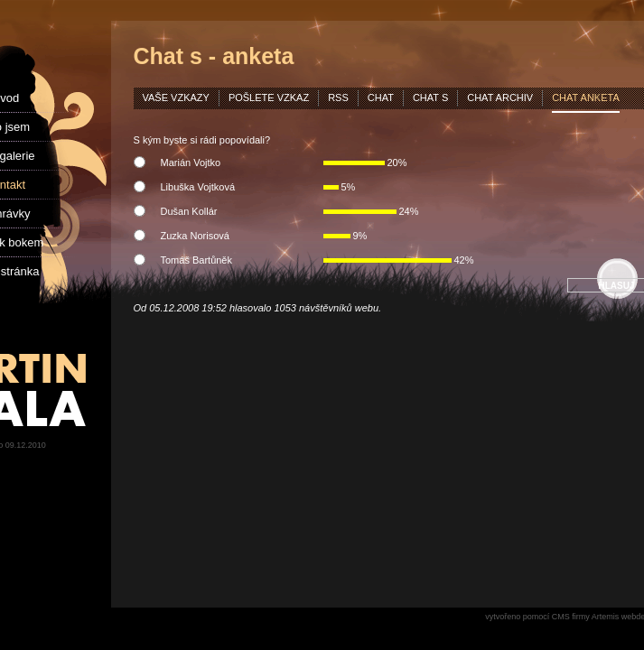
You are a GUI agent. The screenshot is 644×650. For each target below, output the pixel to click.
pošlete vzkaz (269, 97)
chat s (430, 97)
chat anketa (586, 97)
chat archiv (500, 97)
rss (338, 97)
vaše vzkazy (176, 97)
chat (381, 97)
